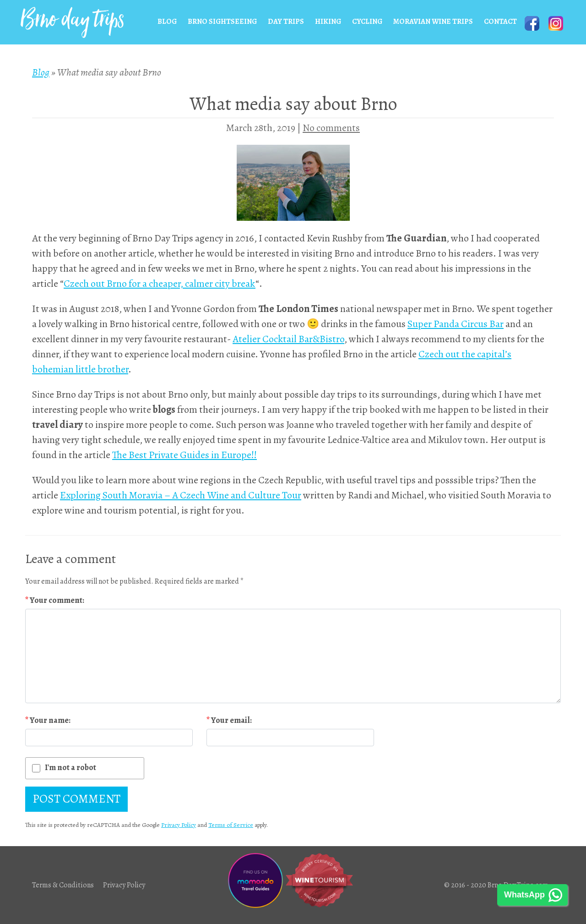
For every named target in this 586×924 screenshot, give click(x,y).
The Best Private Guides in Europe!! (184, 455)
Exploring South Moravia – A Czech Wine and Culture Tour (181, 495)
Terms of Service (231, 825)
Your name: (48, 720)
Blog (167, 22)
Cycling (367, 22)
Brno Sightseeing (222, 22)
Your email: (229, 720)
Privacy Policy (179, 825)
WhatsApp (524, 895)
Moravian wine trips (433, 22)
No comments (331, 128)
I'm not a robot (71, 767)
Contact (500, 22)
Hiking (328, 22)
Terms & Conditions (63, 885)
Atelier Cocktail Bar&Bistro (288, 339)
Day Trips (286, 22)
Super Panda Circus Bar (456, 324)
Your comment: (55, 600)
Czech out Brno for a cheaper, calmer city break (160, 284)
